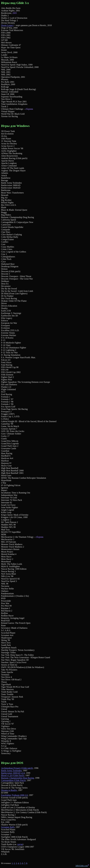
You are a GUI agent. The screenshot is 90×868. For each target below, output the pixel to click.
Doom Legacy (7, 25)
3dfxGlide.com (82, 866)
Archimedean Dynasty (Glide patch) (17, 768)
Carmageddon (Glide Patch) (13, 780)
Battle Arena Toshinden (11, 771)
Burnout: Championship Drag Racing (18, 778)
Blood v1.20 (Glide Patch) (13, 775)
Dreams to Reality (9, 790)
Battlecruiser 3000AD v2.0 (13, 773)
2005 (15, 13)
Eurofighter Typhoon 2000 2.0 (14, 795)
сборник (29, 109)
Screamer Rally (8, 827)
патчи (20, 844)
